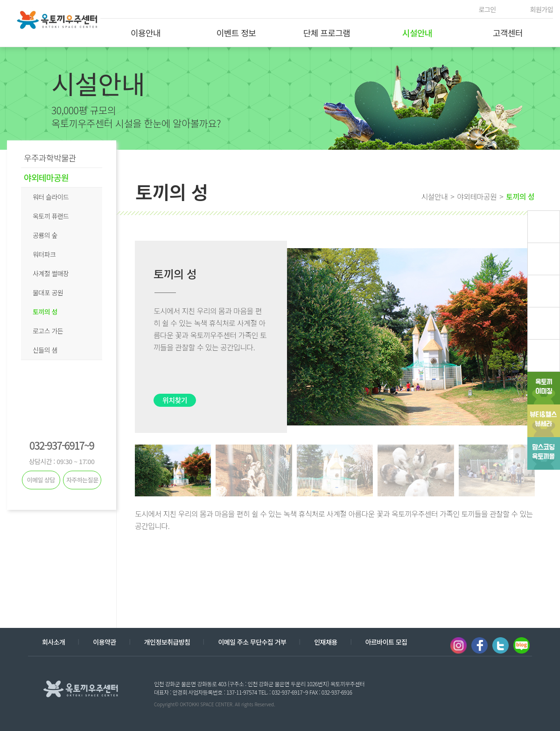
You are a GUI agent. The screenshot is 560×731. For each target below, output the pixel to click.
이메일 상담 (41, 480)
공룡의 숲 (45, 235)
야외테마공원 (46, 177)
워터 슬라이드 (51, 197)
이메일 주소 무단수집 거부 (252, 642)
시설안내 (417, 33)
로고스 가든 (48, 331)
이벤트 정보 (236, 33)
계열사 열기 (498, 688)
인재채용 (325, 642)
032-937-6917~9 (62, 445)
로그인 (487, 9)
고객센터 (508, 33)
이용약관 (104, 642)
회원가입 (542, 9)
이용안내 (146, 33)
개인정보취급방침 (167, 642)
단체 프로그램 (327, 33)
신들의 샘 (45, 350)
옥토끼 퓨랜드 (51, 216)
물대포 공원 (48, 292)
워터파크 (44, 254)
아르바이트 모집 (386, 642)
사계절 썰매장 (51, 273)
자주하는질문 (82, 480)
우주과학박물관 (50, 158)
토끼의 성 (45, 312)
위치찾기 (175, 400)
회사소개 (53, 642)
